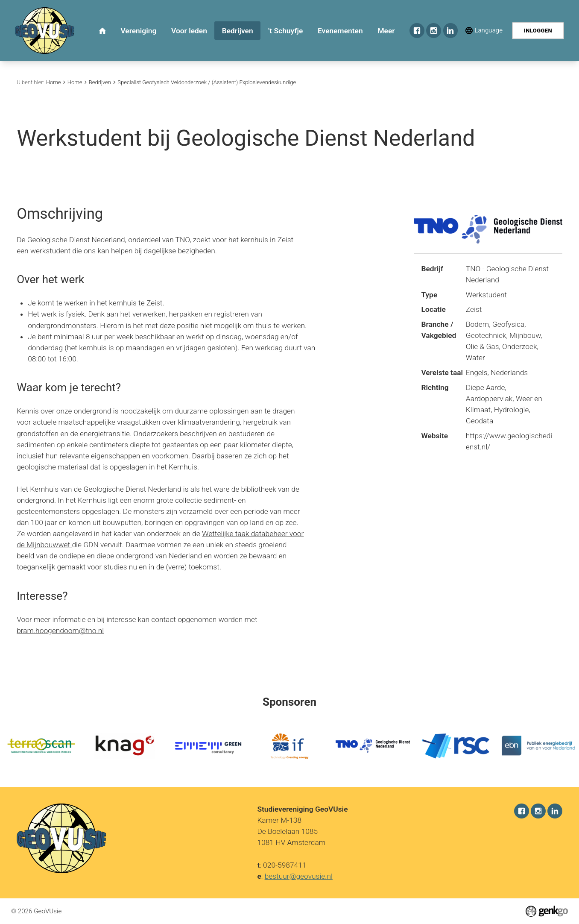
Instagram (434, 31)
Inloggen (538, 31)
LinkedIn (451, 31)
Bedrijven (100, 82)
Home (54, 82)
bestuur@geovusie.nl (299, 876)
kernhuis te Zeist (136, 303)
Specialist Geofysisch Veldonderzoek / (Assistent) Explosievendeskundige (207, 82)
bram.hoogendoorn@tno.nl (60, 631)
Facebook (417, 31)
